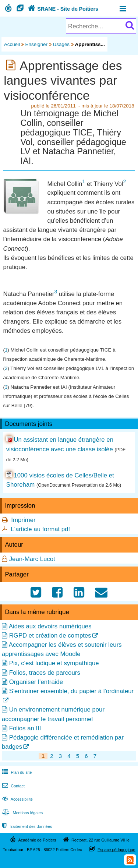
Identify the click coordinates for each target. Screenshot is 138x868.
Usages (61, 44)
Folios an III (25, 728)
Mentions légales (22, 813)
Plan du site (16, 772)
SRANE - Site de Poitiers (62, 9)
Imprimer (23, 520)
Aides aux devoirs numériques (50, 626)
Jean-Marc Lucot (32, 559)
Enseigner (37, 44)
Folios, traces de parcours (45, 673)
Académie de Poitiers (37, 840)
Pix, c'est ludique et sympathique (54, 663)
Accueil (12, 44)
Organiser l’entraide (36, 682)
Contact (13, 786)
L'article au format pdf (40, 529)
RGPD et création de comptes (50, 636)
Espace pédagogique (116, 849)
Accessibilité (17, 799)
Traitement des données (26, 826)
